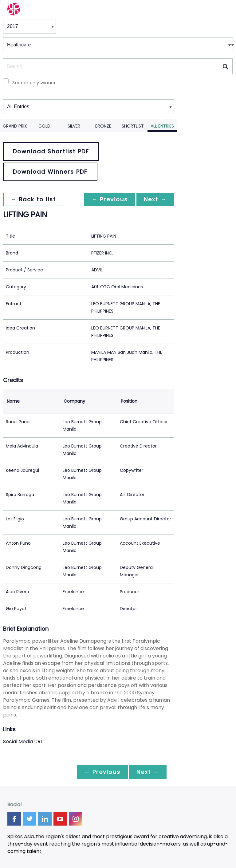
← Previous (110, 199)
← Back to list (33, 199)
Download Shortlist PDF (51, 151)
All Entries (162, 126)
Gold (44, 126)
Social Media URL (23, 742)
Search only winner (34, 83)
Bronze (103, 126)
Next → (155, 199)
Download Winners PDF (50, 172)
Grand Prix (15, 126)
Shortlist (133, 126)
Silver (74, 126)
